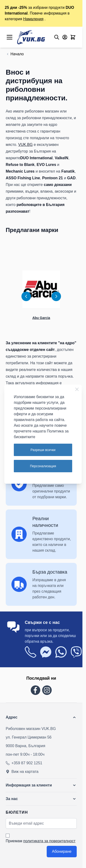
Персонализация (43, 466)
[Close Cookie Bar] (77, 389)
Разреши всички (43, 450)
